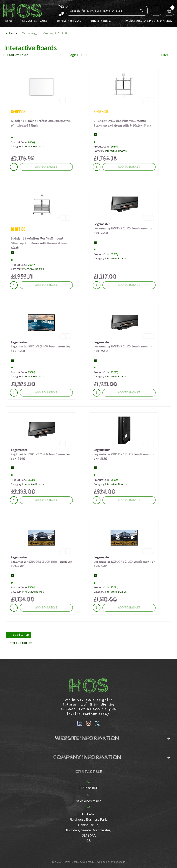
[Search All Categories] (107, 11)
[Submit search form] (142, 10)
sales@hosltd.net (88, 801)
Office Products (69, 21)
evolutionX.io (118, 862)
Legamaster (102, 224)
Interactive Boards (33, 146)
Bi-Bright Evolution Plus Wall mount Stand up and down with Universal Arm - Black (40, 243)
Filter (165, 55)
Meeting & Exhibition (56, 33)
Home (9, 21)
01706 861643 (88, 788)
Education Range (35, 21)
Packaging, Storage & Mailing (149, 21)
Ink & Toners (101, 21)
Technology (30, 33)
